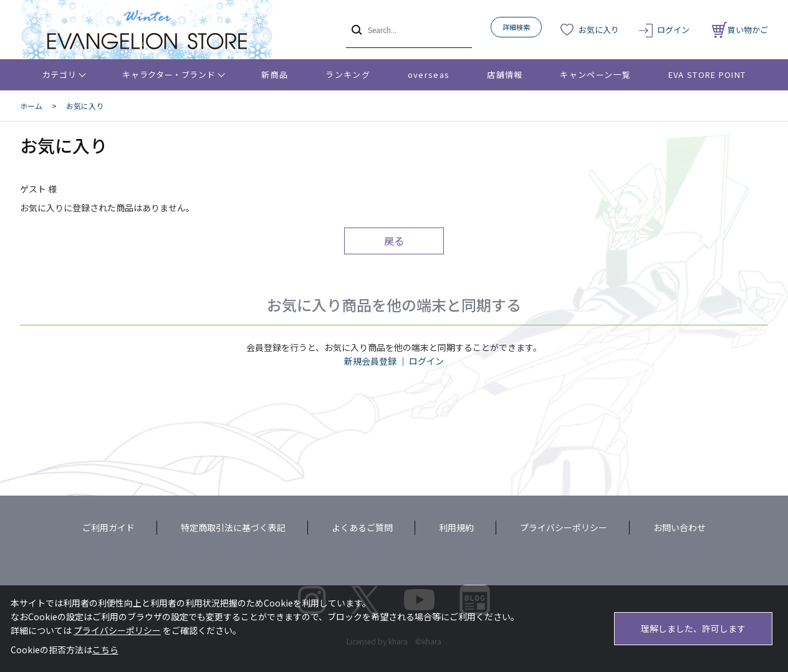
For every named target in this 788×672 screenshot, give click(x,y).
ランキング (348, 74)
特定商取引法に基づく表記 (233, 527)
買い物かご (740, 30)
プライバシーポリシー (564, 527)
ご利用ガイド (108, 527)
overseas (429, 74)
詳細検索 (516, 27)
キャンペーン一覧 (595, 74)
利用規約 (456, 527)
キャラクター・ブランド (169, 74)
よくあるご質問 (362, 527)
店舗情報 (505, 74)
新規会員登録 (370, 361)
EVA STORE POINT (707, 74)
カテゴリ (60, 74)
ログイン (673, 30)
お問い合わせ (680, 527)
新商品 (275, 74)
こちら (105, 650)
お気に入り (599, 30)
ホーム (31, 106)
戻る (394, 241)
